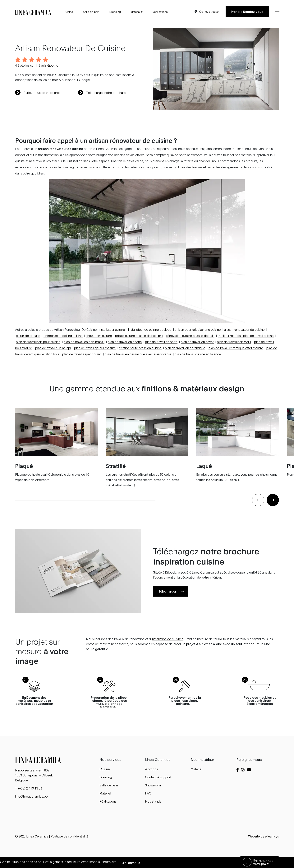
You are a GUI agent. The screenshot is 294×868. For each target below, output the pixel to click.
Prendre (247, 11)
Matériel (105, 793)
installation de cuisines (168, 657)
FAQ (148, 793)
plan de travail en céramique (185, 367)
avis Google (50, 65)
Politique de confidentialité (70, 836)
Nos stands (153, 801)
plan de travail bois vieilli (234, 360)
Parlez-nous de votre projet (39, 93)
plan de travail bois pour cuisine (38, 360)
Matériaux (137, 12)
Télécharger (167, 610)
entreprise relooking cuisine (63, 354)
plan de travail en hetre (161, 360)
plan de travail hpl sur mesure (95, 367)
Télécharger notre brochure (102, 93)
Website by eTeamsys (264, 836)
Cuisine (68, 12)
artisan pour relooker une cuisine (198, 348)
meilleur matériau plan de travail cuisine (246, 354)
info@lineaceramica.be (31, 796)
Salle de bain (91, 12)
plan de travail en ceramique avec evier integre (138, 373)
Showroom (153, 785)
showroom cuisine (99, 354)
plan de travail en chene (125, 360)
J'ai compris (131, 863)
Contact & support (158, 777)
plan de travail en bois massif (84, 360)
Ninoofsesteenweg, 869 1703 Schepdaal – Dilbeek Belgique (34, 775)
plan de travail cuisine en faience (198, 373)
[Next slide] (273, 519)
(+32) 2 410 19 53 (30, 788)
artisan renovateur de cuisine (244, 348)
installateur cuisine (112, 348)
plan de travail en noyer (197, 360)
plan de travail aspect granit (82, 373)
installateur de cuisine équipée (150, 348)
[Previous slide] (258, 519)
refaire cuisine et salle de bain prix (139, 354)
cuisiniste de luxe (28, 354)
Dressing (115, 12)
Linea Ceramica (37, 836)
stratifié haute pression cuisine (140, 367)
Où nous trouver (209, 11)
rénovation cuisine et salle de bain (190, 354)
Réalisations (160, 12)
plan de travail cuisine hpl (53, 367)
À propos (152, 769)
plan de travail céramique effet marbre (236, 367)
